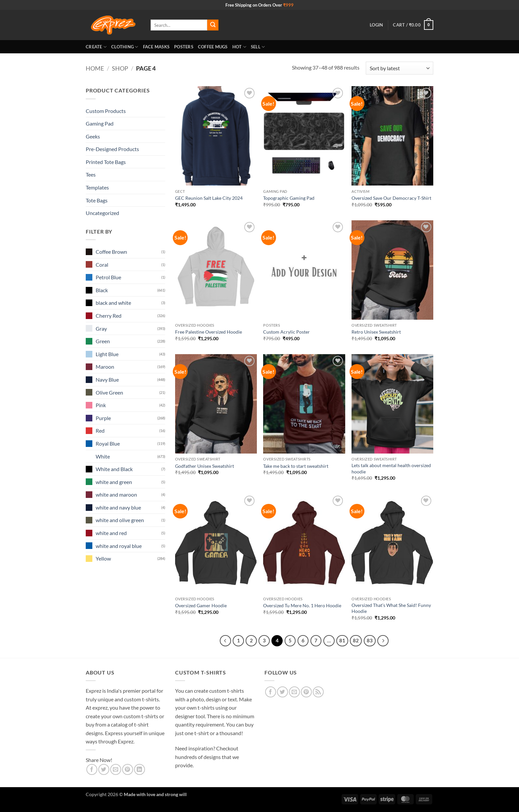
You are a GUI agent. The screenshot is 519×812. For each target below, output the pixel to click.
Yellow (103, 558)
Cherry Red (109, 316)
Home (95, 68)
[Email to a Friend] (116, 769)
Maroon (105, 367)
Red (100, 431)
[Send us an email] (294, 692)
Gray (101, 328)
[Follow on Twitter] (283, 692)
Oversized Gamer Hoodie (201, 605)
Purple (103, 418)
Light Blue (107, 354)
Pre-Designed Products (112, 149)
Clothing (125, 47)
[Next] (383, 641)
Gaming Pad (100, 123)
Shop (120, 68)
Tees (91, 174)
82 (356, 640)
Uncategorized (102, 213)
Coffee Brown (111, 252)
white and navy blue (118, 507)
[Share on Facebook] (92, 769)
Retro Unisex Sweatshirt (376, 332)
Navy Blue (107, 379)
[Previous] (225, 641)
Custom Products (106, 111)
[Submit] (213, 25)
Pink (101, 405)
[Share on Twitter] (104, 769)
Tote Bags (97, 200)
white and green (114, 482)
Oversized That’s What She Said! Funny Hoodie (391, 608)
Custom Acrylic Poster (286, 332)
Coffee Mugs (213, 47)
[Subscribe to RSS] (318, 692)
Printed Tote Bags (106, 162)
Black (102, 290)
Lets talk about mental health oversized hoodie (391, 468)
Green (103, 341)
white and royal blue (119, 546)
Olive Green (109, 392)
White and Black (114, 469)
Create (96, 47)
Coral (102, 265)
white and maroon (116, 494)
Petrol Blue (108, 277)
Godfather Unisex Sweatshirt (205, 466)
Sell (258, 47)
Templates (97, 187)
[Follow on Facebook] (271, 692)
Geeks (93, 136)
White (103, 456)
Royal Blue (108, 443)
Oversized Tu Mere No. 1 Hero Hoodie (302, 605)
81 (342, 640)
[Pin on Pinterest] (128, 769)
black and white (113, 303)
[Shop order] (400, 68)
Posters (184, 47)
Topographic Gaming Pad (289, 198)
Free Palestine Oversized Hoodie (209, 332)
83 (370, 640)
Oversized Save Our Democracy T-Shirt (391, 198)
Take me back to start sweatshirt (296, 466)
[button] (376, 25)
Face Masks (156, 47)
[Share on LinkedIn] (140, 769)
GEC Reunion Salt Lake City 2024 (209, 198)
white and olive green (120, 520)
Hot (239, 47)
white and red (111, 533)
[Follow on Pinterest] (306, 692)
